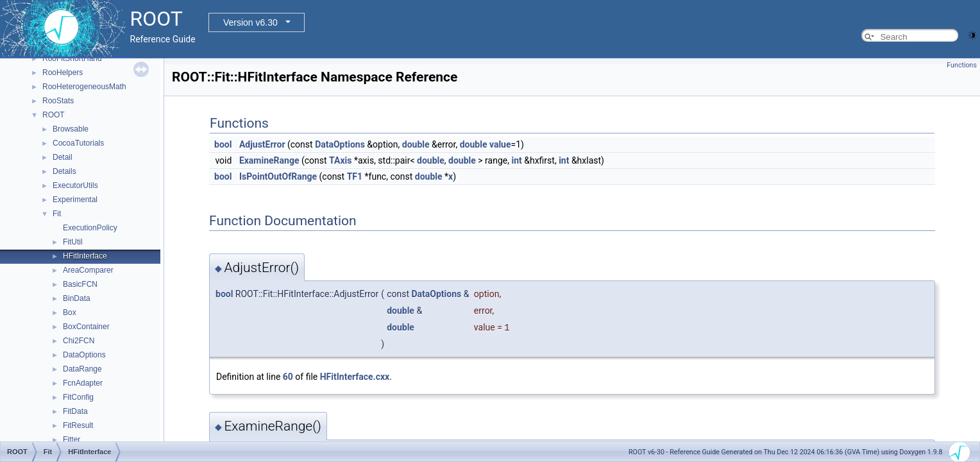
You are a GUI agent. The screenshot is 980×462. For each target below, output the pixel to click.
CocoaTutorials (78, 143)
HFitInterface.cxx (355, 377)
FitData (75, 411)
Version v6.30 (250, 22)
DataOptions (84, 355)
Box (70, 312)
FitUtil (73, 242)
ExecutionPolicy (90, 228)
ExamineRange (269, 160)
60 (288, 377)
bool (223, 144)
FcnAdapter (83, 383)
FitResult (78, 425)
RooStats (58, 101)
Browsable (71, 129)
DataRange (82, 369)
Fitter (72, 440)
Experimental (75, 200)
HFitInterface (85, 256)
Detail (63, 157)
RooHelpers (63, 73)
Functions (962, 65)
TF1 (355, 176)
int (516, 160)
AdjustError (262, 144)
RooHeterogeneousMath (84, 87)
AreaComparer (88, 270)
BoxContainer (86, 327)
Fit (57, 214)
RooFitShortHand (72, 58)
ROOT (54, 115)
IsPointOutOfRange (278, 176)
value (500, 144)
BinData (77, 298)
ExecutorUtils (75, 185)
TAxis (340, 160)
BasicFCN (80, 284)
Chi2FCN (79, 341)
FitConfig (78, 397)
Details (64, 171)
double (416, 144)
